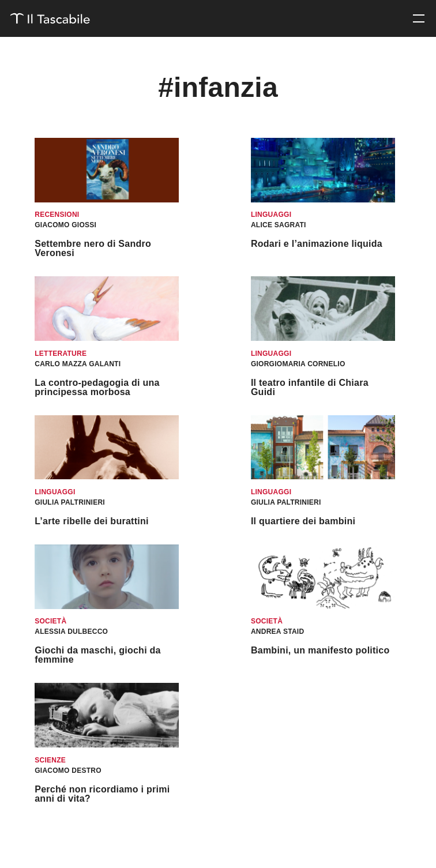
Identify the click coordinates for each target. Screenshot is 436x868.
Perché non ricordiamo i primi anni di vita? (102, 794)
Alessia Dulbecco (71, 632)
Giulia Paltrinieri (70, 502)
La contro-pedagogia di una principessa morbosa (97, 387)
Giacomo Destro (68, 771)
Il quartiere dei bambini (303, 521)
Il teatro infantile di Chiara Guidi (310, 387)
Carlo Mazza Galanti (78, 364)
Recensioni (57, 215)
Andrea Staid (277, 632)
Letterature (61, 354)
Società (50, 621)
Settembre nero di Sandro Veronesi (93, 248)
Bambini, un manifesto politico (320, 650)
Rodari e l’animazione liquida (317, 244)
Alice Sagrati (279, 225)
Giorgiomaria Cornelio (298, 364)
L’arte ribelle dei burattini (91, 521)
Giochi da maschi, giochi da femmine (98, 655)
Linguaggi (271, 215)
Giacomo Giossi (65, 225)
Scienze (50, 760)
